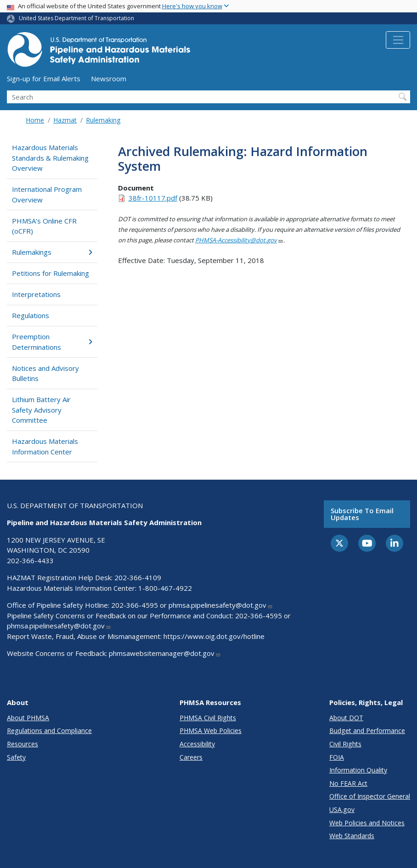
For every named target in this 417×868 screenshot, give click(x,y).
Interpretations (36, 294)
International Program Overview (47, 194)
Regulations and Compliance (49, 731)
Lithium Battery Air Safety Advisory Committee (41, 410)
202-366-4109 (138, 577)
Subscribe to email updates (362, 514)
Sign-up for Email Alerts (44, 78)
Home (35, 120)
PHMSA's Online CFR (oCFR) (44, 226)
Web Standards (352, 836)
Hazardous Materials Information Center (45, 446)
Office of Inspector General (370, 796)
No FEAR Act (348, 783)
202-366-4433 (30, 560)
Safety (16, 757)
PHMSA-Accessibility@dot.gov (239, 240)
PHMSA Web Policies (211, 731)
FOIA (337, 757)
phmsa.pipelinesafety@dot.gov (221, 605)
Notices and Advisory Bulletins (45, 373)
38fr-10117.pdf (153, 198)
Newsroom (109, 78)
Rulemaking (103, 120)
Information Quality (358, 770)
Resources (23, 744)
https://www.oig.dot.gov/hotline (214, 636)
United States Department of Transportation (76, 18)
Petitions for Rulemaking (51, 273)
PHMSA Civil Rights (208, 718)
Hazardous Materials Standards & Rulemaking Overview (50, 158)
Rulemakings (52, 252)
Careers (191, 757)
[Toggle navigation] (398, 40)
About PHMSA (28, 718)
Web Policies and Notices (367, 823)
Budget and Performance (367, 731)
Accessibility (197, 744)
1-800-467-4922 (165, 588)
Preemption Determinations (52, 342)
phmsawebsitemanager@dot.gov (165, 653)
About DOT (346, 718)
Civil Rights (345, 744)
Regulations (31, 315)
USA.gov (342, 809)
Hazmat (65, 120)
